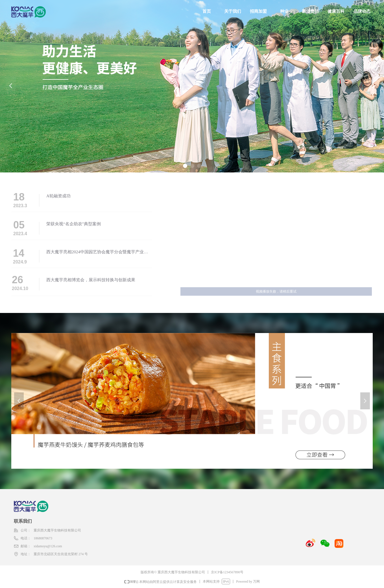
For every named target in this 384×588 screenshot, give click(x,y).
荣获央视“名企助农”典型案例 (74, 224)
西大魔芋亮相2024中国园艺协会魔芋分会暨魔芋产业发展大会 (97, 252)
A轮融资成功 (58, 196)
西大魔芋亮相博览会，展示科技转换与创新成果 (91, 280)
